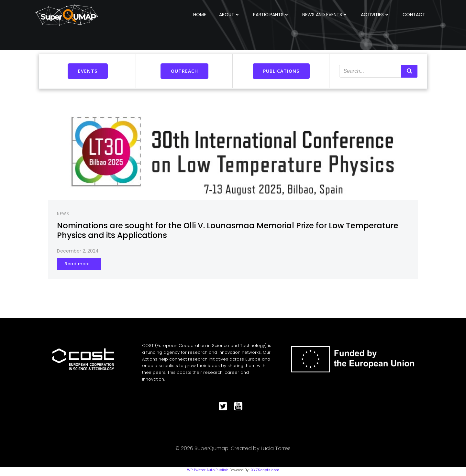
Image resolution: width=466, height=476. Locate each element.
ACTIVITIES (376, 14)
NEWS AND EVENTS (326, 14)
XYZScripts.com (265, 473)
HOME (200, 14)
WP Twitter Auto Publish (208, 473)
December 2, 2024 (79, 251)
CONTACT (415, 14)
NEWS (64, 214)
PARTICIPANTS (272, 14)
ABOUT (230, 14)
